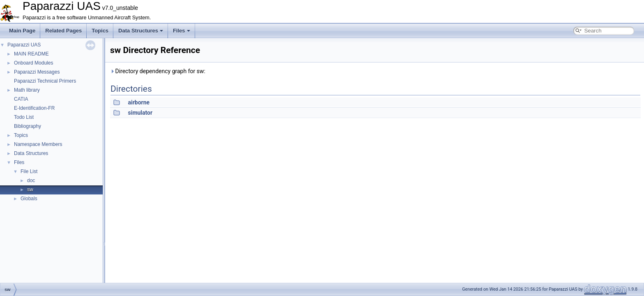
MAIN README (31, 54)
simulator (140, 113)
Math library (27, 90)
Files (182, 31)
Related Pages (63, 31)
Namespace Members (38, 144)
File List (29, 171)
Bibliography (28, 126)
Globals (29, 199)
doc (31, 180)
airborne (139, 102)
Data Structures (141, 31)
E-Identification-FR (34, 108)
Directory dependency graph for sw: (158, 71)
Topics (100, 31)
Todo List (24, 117)
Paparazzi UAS (24, 45)
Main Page (22, 31)
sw (30, 190)
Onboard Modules (33, 63)
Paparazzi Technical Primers (45, 81)
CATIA (21, 99)
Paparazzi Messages (37, 72)
